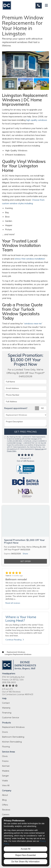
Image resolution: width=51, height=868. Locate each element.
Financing (7, 713)
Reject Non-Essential (26, 855)
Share (25, 554)
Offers (5, 805)
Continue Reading (15, 640)
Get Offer (26, 561)
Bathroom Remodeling (13, 737)
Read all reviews (13, 603)
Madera (6, 771)
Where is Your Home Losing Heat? (21, 619)
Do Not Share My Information (26, 862)
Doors (5, 732)
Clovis (5, 756)
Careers (6, 815)
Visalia (5, 781)
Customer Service (11, 718)
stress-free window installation (30, 259)
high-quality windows (37, 120)
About (5, 795)
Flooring (6, 747)
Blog (4, 800)
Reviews (6, 810)
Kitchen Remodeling (12, 742)
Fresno (5, 761)
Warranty (6, 708)
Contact (6, 703)
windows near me (33, 323)
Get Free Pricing (26, 432)
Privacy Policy (12, 451)
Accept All (25, 849)
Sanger (5, 776)
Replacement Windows (13, 727)
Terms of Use (39, 449)
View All (6, 785)
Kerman (6, 766)
